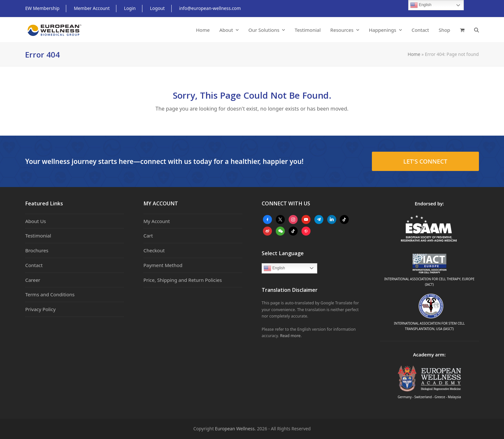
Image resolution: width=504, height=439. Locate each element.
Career (33, 280)
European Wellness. (235, 429)
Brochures (37, 250)
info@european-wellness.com (210, 8)
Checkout (154, 250)
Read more (290, 336)
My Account (157, 221)
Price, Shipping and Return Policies (183, 280)
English (274, 268)
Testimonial (38, 236)
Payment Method (163, 265)
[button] (462, 30)
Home (414, 54)
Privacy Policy (40, 309)
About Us (36, 221)
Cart (148, 236)
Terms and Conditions (50, 294)
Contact (34, 265)
